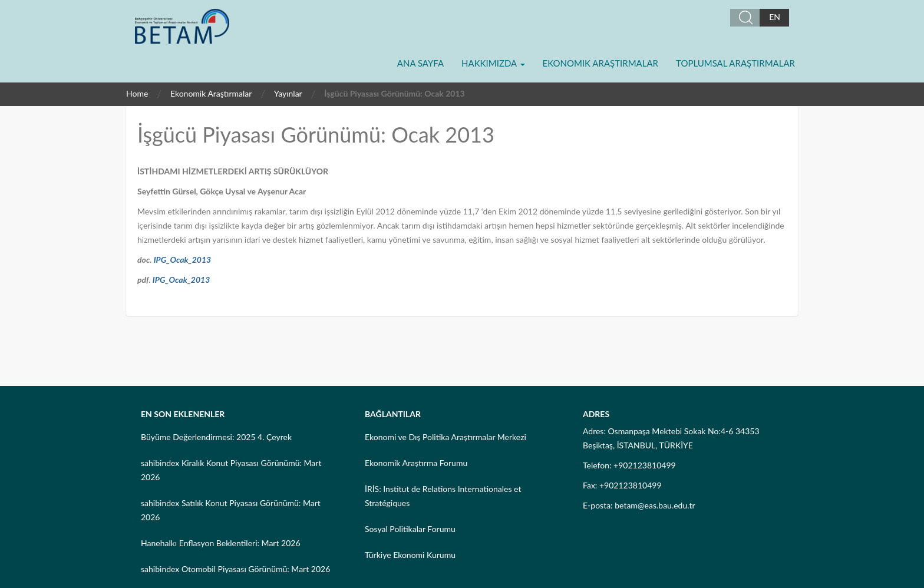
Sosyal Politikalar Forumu (410, 529)
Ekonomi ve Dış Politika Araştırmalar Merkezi (445, 437)
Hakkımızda (493, 63)
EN (775, 17)
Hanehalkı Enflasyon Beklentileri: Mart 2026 (221, 543)
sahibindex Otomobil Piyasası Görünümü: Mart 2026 (235, 569)
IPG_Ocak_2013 (183, 260)
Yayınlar (288, 93)
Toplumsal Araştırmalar (735, 63)
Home (137, 93)
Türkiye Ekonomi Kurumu (410, 555)
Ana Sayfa (420, 63)
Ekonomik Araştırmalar (600, 63)
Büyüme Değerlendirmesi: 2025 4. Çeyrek (216, 437)
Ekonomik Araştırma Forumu (416, 463)
